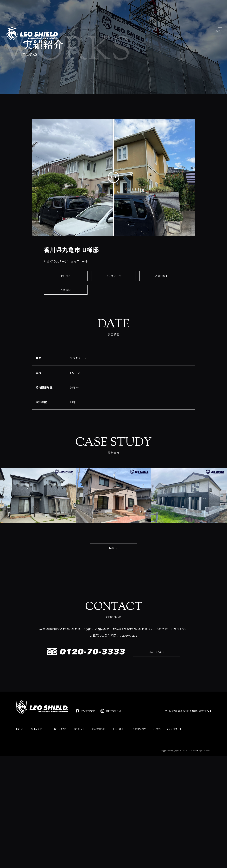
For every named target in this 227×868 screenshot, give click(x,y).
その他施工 (161, 280)
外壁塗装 (66, 294)
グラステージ (114, 280)
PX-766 (66, 280)
